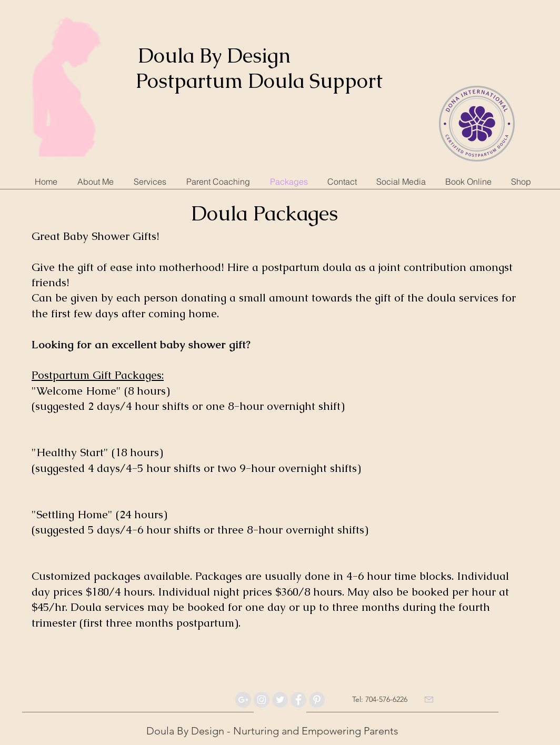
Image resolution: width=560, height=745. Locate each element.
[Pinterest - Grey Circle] (317, 700)
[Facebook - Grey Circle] (298, 700)
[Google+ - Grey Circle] (243, 700)
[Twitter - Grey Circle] (280, 700)
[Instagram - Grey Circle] (262, 700)
